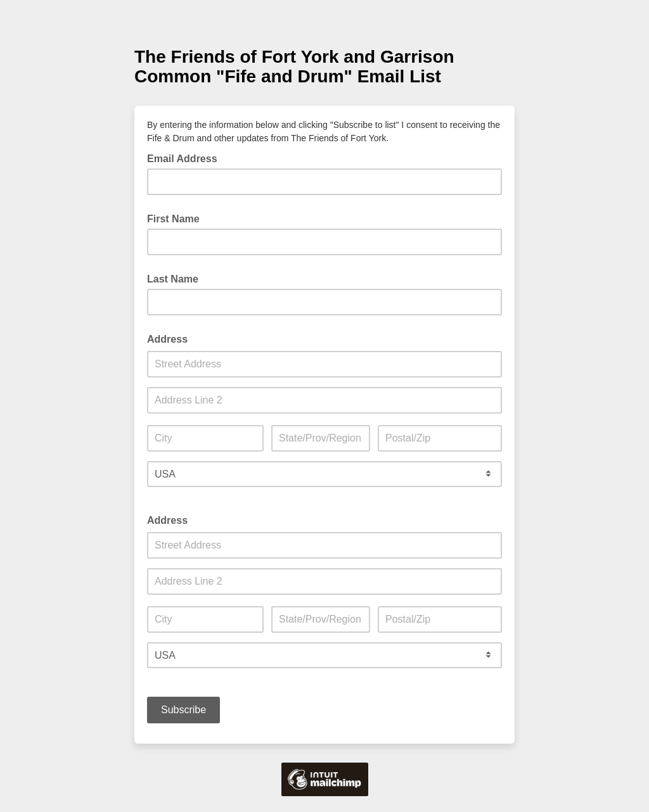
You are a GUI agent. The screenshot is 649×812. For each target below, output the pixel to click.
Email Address (186, 158)
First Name (173, 219)
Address (167, 339)
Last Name (173, 279)
